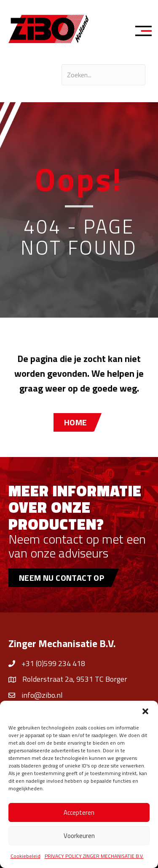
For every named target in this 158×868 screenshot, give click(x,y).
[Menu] (146, 32)
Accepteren (79, 812)
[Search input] (103, 75)
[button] (145, 711)
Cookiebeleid (25, 856)
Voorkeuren (79, 836)
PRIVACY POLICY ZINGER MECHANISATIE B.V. (94, 856)
